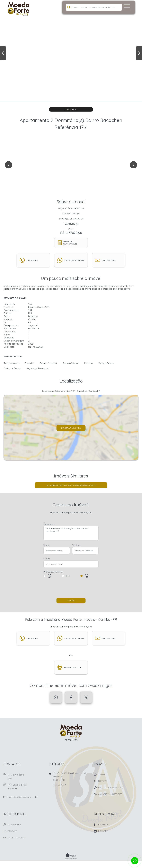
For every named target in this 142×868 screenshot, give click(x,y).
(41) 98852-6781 (26, 787)
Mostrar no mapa (71, 428)
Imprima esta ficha (73, 667)
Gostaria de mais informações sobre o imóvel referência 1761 (71, 533)
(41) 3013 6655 (26, 777)
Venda (102, 774)
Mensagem (49, 524)
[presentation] (71, 589)
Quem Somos (14, 825)
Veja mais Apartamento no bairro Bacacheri (71, 485)
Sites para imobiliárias (71, 859)
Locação (103, 781)
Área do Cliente (16, 838)
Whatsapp (56, 698)
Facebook (71, 698)
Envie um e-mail (109, 260)
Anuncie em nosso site (110, 794)
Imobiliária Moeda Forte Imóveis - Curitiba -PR (71, 731)
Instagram (104, 831)
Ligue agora (32, 260)
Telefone (76, 545)
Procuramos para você (111, 788)
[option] (71, 51)
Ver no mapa (60, 785)
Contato (12, 831)
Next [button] (139, 53)
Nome (47, 545)
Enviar (71, 601)
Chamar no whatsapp (74, 260)
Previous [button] (3, 53)
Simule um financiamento (70, 243)
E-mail (47, 559)
